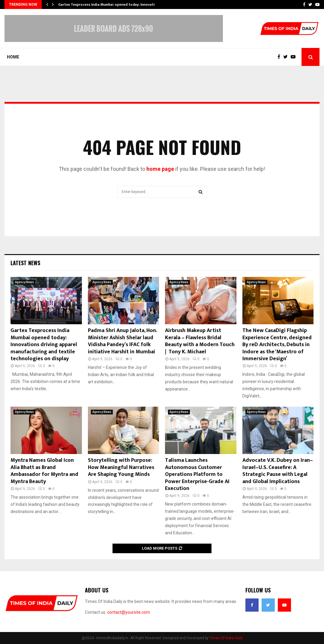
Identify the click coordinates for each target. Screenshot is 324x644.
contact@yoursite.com (129, 612)
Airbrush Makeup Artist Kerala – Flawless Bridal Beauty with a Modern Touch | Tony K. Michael (200, 341)
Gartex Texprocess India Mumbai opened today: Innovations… (111, 4)
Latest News (25, 263)
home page (160, 169)
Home (13, 57)
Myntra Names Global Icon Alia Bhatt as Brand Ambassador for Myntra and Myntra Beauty (44, 471)
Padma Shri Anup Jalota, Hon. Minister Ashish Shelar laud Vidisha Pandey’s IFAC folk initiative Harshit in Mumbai (122, 341)
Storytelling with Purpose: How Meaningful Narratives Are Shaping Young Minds (121, 467)
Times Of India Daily (226, 638)
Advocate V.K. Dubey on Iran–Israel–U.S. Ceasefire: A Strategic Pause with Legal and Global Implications (278, 471)
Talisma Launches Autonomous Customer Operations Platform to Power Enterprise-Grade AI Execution (197, 474)
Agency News (24, 282)
